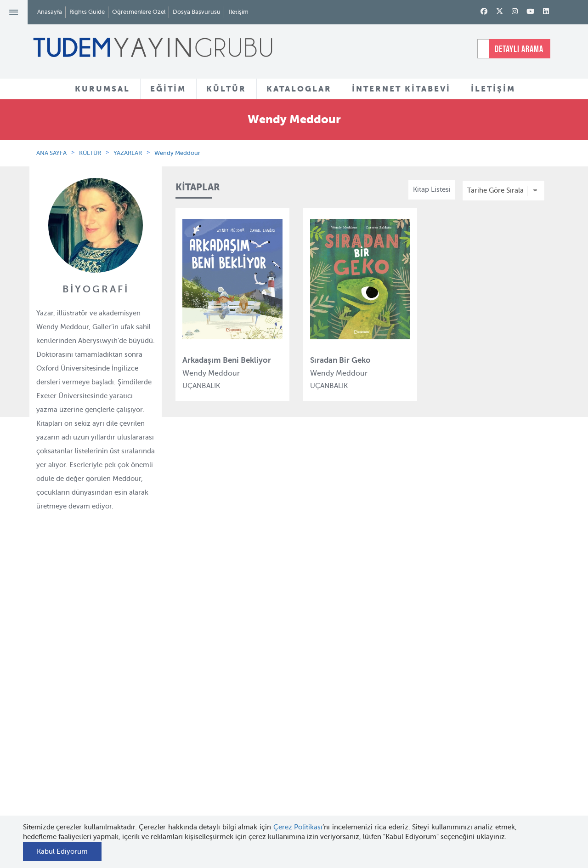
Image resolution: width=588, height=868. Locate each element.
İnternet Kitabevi (372, 757)
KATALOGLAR (299, 89)
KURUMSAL (102, 89)
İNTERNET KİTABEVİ (401, 89)
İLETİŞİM (493, 89)
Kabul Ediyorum (62, 851)
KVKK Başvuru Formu (116, 789)
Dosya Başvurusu (197, 12)
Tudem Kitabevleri (110, 712)
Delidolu (183, 813)
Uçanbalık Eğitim (197, 779)
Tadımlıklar (276, 730)
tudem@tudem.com (509, 754)
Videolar (271, 790)
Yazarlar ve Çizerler (289, 713)
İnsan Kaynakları (108, 729)
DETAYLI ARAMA (519, 49)
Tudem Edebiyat (196, 746)
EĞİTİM (168, 89)
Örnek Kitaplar (281, 747)
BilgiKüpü (185, 729)
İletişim (239, 12)
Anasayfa (50, 12)
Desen (180, 796)
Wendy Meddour (177, 153)
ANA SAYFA (51, 153)
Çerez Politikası (298, 827)
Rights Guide (87, 12)
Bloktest (183, 712)
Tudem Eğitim (192, 696)
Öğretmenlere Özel (139, 12)
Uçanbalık (186, 763)
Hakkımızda (101, 696)
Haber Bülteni (104, 746)
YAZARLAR (128, 153)
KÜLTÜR (226, 89)
